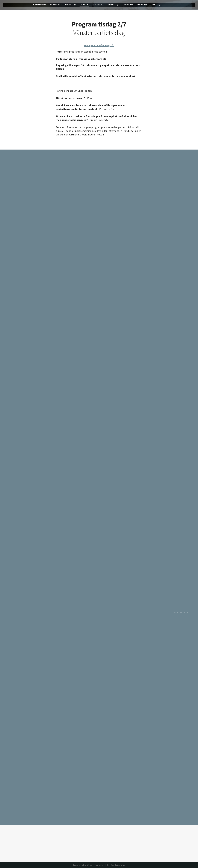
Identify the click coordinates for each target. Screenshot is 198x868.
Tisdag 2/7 (84, 5)
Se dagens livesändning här (99, 45)
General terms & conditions (83, 865)
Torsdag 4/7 (113, 5)
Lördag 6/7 (142, 5)
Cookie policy (109, 865)
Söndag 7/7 (156, 5)
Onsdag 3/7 (98, 5)
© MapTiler (177, 613)
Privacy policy (98, 865)
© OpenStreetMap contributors (188, 613)
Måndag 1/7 (71, 5)
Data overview (120, 865)
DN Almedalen (40, 5)
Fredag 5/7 (128, 5)
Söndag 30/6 (56, 5)
